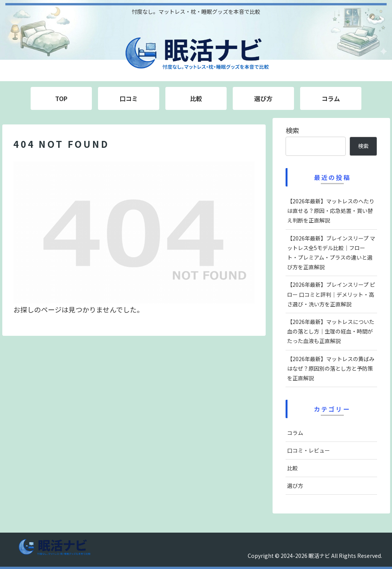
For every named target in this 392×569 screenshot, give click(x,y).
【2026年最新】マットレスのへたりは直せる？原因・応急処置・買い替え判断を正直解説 (331, 211)
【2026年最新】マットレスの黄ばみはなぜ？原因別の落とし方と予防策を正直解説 (331, 368)
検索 (292, 130)
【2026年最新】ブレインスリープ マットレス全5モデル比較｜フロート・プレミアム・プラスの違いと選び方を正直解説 (331, 253)
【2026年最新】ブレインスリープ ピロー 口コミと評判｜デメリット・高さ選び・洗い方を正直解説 (331, 294)
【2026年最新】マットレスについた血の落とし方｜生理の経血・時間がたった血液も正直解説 (331, 331)
